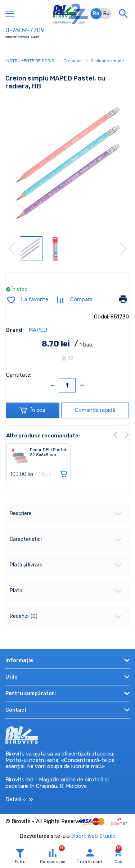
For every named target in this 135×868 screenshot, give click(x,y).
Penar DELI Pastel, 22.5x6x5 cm (48, 452)
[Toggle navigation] (10, 14)
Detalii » (19, 800)
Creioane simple (107, 61)
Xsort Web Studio (94, 836)
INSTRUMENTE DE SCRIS (30, 61)
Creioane (73, 61)
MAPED (38, 330)
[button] (116, 435)
